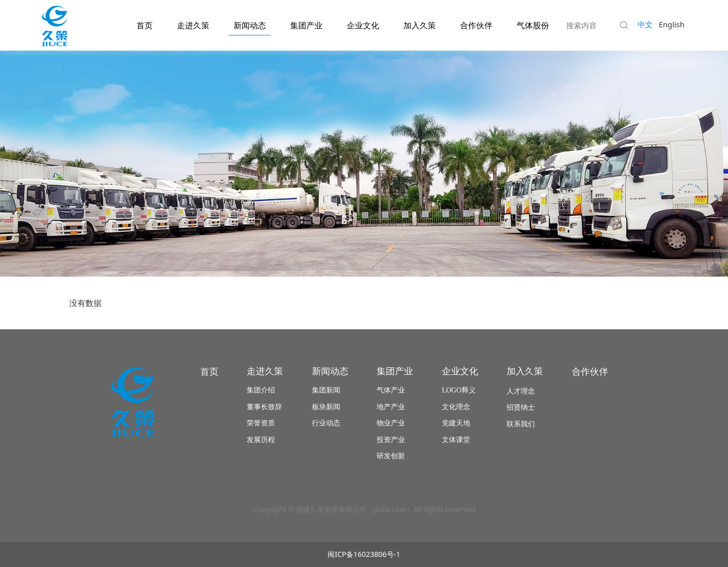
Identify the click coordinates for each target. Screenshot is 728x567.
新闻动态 (250, 25)
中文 (645, 24)
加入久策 (420, 25)
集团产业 (306, 25)
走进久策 (193, 25)
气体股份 (533, 25)
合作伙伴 (476, 25)
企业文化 (363, 25)
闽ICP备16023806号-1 (364, 554)
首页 (145, 25)
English (672, 24)
